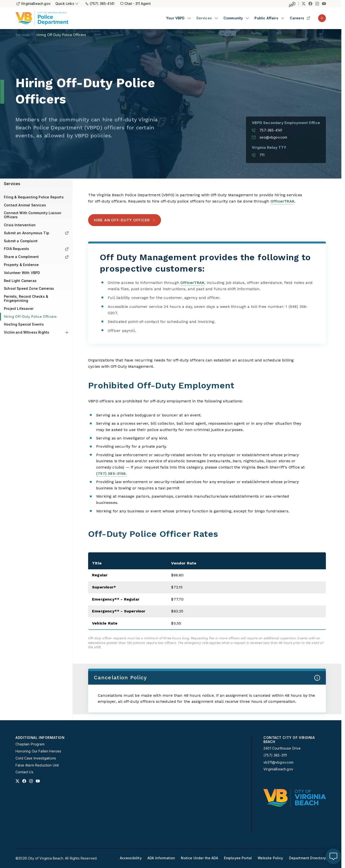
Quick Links (67, 4)
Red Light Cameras (20, 281)
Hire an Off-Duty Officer (125, 220)
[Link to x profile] (17, 781)
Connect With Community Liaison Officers (33, 215)
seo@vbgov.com (269, 137)
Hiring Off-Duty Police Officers (61, 35)
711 (258, 155)
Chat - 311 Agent (135, 4)
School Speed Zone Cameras (29, 288)
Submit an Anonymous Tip (36, 233)
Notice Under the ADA (199, 858)
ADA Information (161, 858)
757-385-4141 (267, 130)
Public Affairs (266, 18)
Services (204, 18)
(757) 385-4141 (100, 4)
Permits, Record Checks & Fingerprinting (26, 298)
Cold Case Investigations (36, 758)
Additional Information (40, 738)
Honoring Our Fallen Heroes (38, 751)
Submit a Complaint (21, 241)
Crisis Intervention (20, 225)
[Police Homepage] (42, 18)
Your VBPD (175, 18)
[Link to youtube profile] (38, 781)
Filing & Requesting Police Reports (34, 197)
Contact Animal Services (25, 205)
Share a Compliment (36, 257)
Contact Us (24, 772)
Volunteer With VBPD (22, 273)
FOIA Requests (36, 249)
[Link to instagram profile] (31, 781)
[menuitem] (178, 18)
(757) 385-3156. (111, 473)
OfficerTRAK (282, 201)
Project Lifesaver (19, 309)
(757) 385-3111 (275, 755)
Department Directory (307, 858)
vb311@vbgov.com (279, 762)
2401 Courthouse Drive (282, 748)
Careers (300, 18)
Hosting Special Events (24, 324)
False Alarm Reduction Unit (37, 765)
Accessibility (131, 858)
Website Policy (270, 858)
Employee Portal (238, 858)
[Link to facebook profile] (24, 781)
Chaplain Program (30, 744)
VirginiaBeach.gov (34, 4)
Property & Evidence (21, 265)
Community (233, 18)
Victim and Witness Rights (27, 332)
